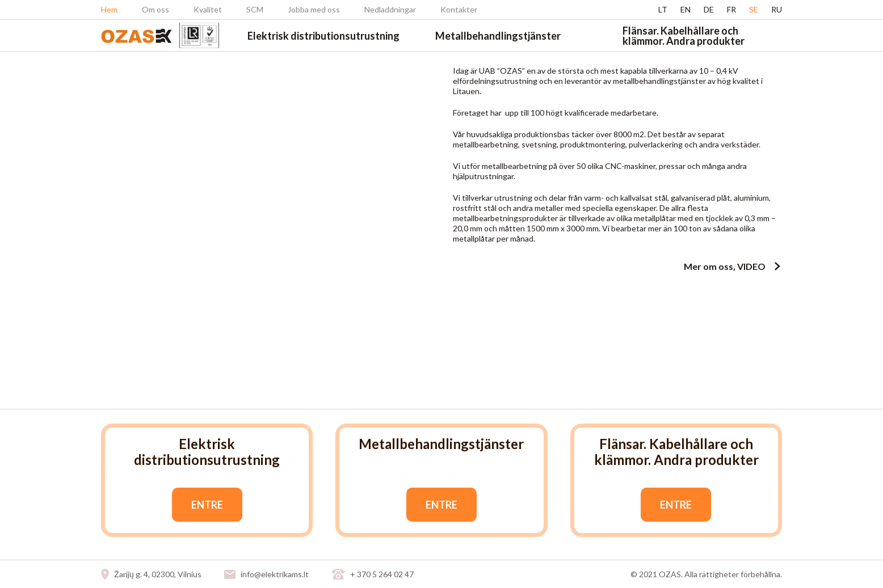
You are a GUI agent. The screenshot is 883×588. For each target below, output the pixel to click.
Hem (109, 9)
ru (777, 9)
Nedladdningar (390, 9)
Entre (207, 505)
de (709, 9)
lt (663, 9)
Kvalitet (208, 9)
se (754, 9)
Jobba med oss (314, 9)
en (686, 9)
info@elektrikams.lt (275, 574)
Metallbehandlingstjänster (498, 36)
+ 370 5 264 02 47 (382, 574)
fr (731, 9)
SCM (255, 9)
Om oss (155, 9)
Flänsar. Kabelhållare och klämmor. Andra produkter (684, 36)
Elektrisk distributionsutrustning (323, 36)
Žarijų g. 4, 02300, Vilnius (158, 574)
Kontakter (459, 9)
